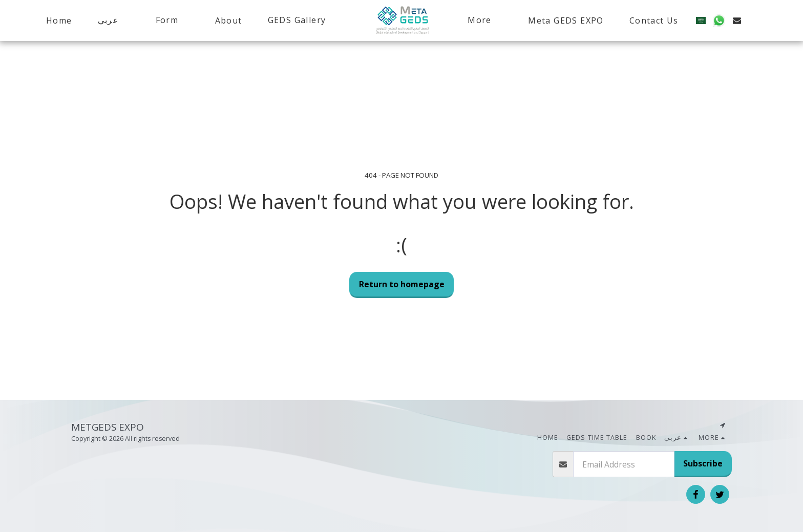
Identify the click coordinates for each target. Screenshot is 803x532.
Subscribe (703, 463)
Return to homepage (402, 284)
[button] (109, 20)
